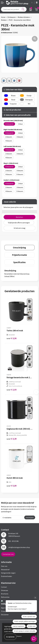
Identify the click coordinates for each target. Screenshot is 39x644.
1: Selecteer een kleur (13, 89)
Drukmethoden (6, 576)
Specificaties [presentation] (19, 262)
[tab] (19, 248)
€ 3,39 (11, 439)
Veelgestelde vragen (8, 573)
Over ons (4, 566)
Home (3, 17)
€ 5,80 (11, 486)
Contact (4, 587)
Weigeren (19, 636)
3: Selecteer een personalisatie (17, 115)
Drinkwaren (12, 17)
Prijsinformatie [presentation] (19, 255)
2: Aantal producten (12, 110)
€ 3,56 (11, 338)
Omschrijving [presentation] (19, 248)
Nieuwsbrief (5, 570)
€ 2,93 (11, 390)
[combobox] (14, 9)
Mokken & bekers (24, 17)
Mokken (4, 20)
